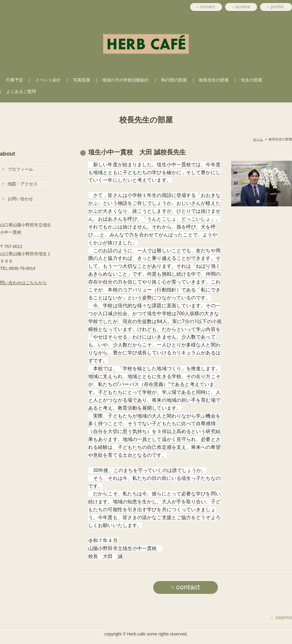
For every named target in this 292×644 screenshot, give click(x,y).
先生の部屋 (252, 80)
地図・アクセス (23, 184)
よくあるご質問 (21, 91)
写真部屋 (82, 80)
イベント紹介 (48, 80)
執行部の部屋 (174, 80)
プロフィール (20, 169)
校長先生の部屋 (214, 80)
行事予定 (15, 80)
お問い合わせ (20, 199)
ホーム (258, 139)
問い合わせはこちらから (23, 283)
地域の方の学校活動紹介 (126, 80)
